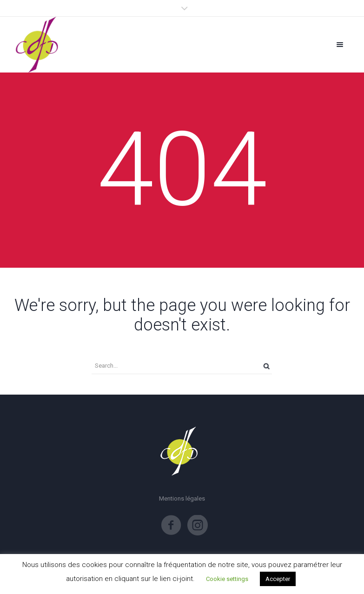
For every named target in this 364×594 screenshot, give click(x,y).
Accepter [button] (278, 579)
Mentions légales (182, 498)
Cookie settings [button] (227, 579)
